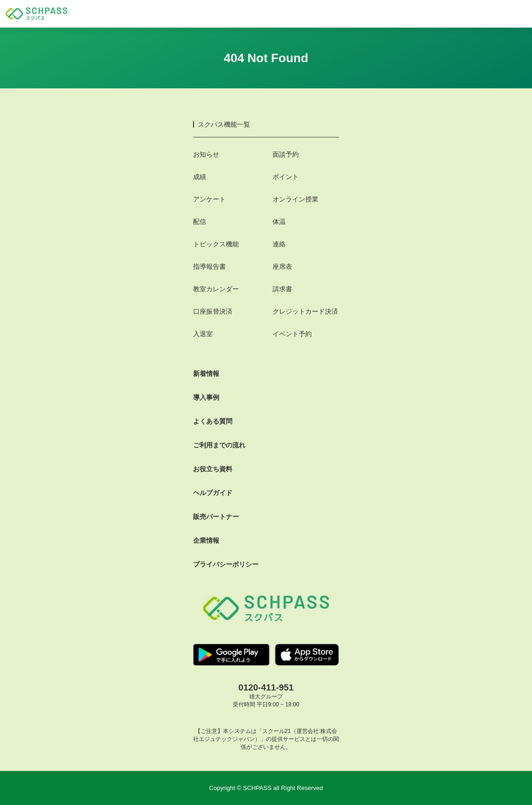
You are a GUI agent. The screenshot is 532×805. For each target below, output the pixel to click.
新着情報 (206, 374)
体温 (279, 222)
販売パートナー (216, 517)
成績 (200, 177)
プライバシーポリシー (226, 564)
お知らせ (206, 154)
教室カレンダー (216, 289)
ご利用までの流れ (219, 445)
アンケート (209, 199)
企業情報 (206, 540)
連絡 (279, 244)
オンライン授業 (295, 199)
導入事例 (206, 397)
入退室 (203, 334)
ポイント (286, 177)
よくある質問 (213, 421)
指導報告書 (209, 266)
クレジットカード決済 (305, 311)
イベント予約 (292, 334)
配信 (200, 222)
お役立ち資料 (213, 469)
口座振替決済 (213, 311)
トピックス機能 (216, 244)
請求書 (282, 289)
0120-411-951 (266, 687)
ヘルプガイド (213, 493)
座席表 (282, 266)
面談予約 (286, 154)
